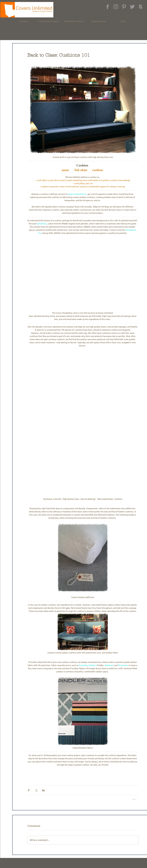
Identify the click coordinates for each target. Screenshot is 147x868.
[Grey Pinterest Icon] (124, 7)
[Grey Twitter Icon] (132, 7)
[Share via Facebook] (29, 790)
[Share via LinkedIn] (43, 790)
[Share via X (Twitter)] (36, 790)
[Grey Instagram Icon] (116, 7)
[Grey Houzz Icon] (140, 7)
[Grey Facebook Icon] (108, 7)
